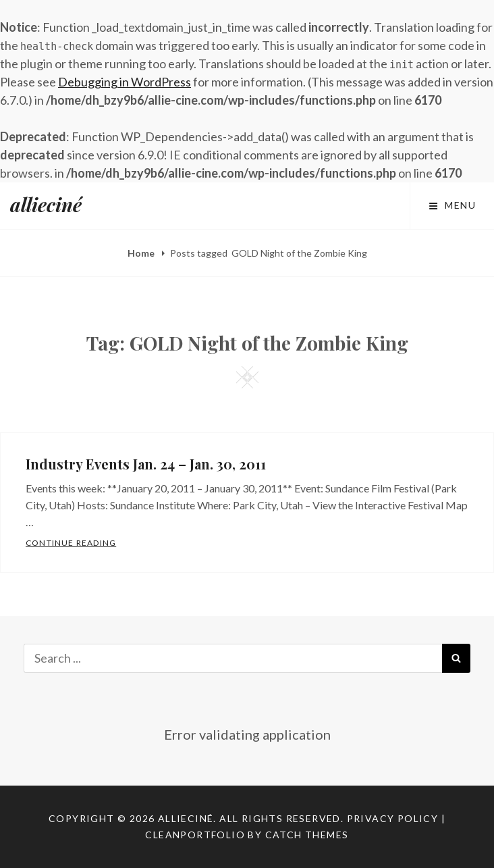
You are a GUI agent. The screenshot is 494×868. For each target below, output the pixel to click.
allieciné (46, 204)
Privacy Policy (393, 818)
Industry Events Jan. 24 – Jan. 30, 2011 (146, 464)
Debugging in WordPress (125, 82)
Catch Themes (307, 835)
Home (142, 253)
